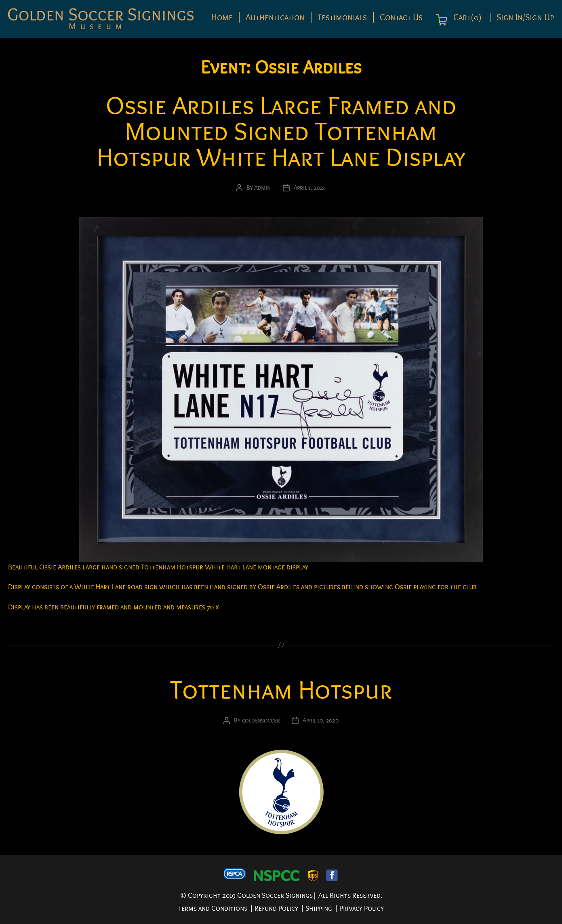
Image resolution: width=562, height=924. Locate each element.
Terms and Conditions (213, 908)
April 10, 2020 (320, 720)
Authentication (275, 17)
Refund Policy (276, 908)
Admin (262, 188)
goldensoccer (261, 720)
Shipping (319, 908)
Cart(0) (466, 18)
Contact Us (401, 17)
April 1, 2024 (310, 188)
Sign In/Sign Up (525, 17)
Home (222, 17)
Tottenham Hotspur (281, 690)
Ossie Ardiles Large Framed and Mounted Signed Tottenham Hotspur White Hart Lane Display (281, 132)
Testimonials (342, 17)
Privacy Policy (362, 908)
